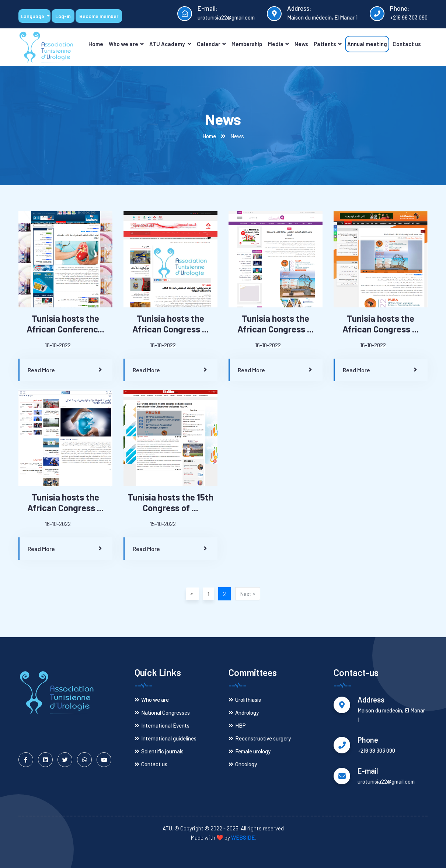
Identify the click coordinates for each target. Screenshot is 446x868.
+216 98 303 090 (409, 17)
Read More (65, 370)
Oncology (243, 764)
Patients (328, 44)
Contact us (407, 44)
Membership (247, 44)
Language (33, 16)
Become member (99, 16)
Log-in (63, 16)
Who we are (126, 44)
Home (96, 44)
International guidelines (165, 738)
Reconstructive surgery (260, 738)
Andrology (244, 712)
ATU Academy (170, 44)
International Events (162, 725)
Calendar (211, 44)
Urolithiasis (245, 700)
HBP (237, 725)
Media (278, 44)
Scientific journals (159, 751)
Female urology (250, 751)
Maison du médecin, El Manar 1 (322, 17)
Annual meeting (367, 44)
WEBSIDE (243, 837)
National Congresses (162, 712)
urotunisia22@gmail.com (226, 17)
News (301, 44)
